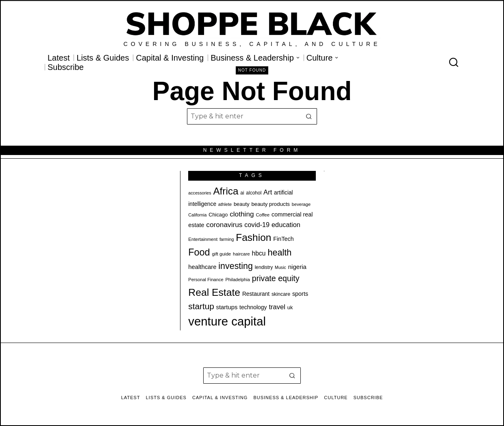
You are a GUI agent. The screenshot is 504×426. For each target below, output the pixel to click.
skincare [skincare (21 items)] (281, 294)
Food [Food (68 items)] (199, 252)
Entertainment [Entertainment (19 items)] (203, 239)
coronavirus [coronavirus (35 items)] (224, 225)
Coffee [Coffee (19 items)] (263, 215)
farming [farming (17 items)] (227, 239)
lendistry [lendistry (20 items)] (264, 267)
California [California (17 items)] (197, 215)
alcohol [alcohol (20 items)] (254, 193)
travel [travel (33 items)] (277, 307)
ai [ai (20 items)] (242, 193)
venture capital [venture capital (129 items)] (227, 321)
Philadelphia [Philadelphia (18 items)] (237, 280)
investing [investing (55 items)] (236, 266)
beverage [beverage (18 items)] (301, 204)
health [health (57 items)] (279, 252)
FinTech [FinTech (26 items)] (283, 239)
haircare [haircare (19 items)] (241, 254)
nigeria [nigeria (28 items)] (297, 267)
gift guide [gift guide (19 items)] (221, 254)
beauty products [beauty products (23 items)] (270, 204)
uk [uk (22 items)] (290, 307)
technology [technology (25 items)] (253, 307)
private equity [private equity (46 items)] (276, 278)
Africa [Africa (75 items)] (226, 191)
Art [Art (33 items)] (268, 192)
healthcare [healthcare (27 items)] (202, 267)
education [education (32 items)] (286, 225)
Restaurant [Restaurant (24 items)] (256, 294)
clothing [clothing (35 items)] (242, 214)
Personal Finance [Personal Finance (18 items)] (206, 280)
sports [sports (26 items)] (300, 294)
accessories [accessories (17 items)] (200, 193)
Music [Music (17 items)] (280, 267)
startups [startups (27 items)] (227, 307)
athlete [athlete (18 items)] (225, 204)
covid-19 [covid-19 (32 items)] (257, 225)
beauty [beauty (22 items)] (242, 204)
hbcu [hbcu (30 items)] (259, 253)
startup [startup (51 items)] (201, 306)
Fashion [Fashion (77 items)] (253, 237)
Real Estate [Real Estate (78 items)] (214, 292)
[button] (309, 116)
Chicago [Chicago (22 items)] (218, 215)
